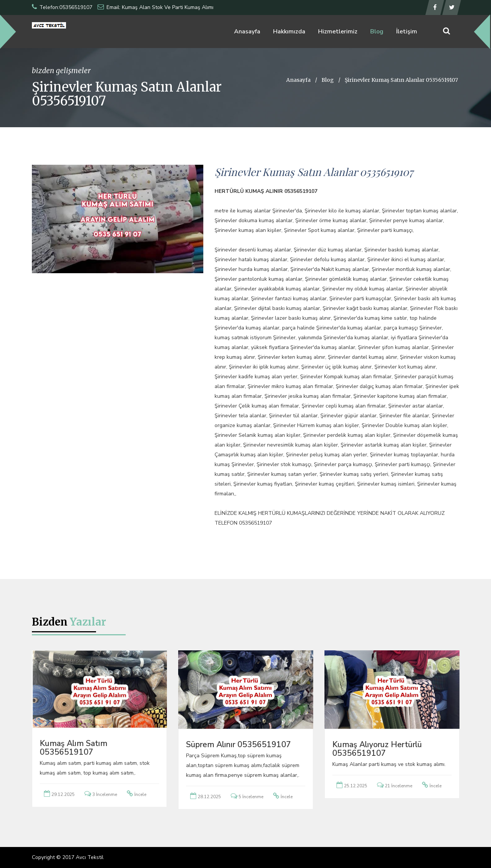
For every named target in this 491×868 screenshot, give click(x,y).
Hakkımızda (289, 32)
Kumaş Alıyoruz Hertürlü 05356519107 (377, 749)
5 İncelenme (251, 797)
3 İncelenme (105, 794)
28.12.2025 (209, 797)
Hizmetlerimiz (338, 32)
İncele (140, 794)
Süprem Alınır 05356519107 (239, 745)
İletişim (407, 32)
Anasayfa (247, 32)
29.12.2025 (63, 794)
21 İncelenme (399, 786)
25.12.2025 (356, 786)
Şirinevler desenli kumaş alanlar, (253, 250)
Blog (377, 32)
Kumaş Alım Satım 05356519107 (74, 748)
